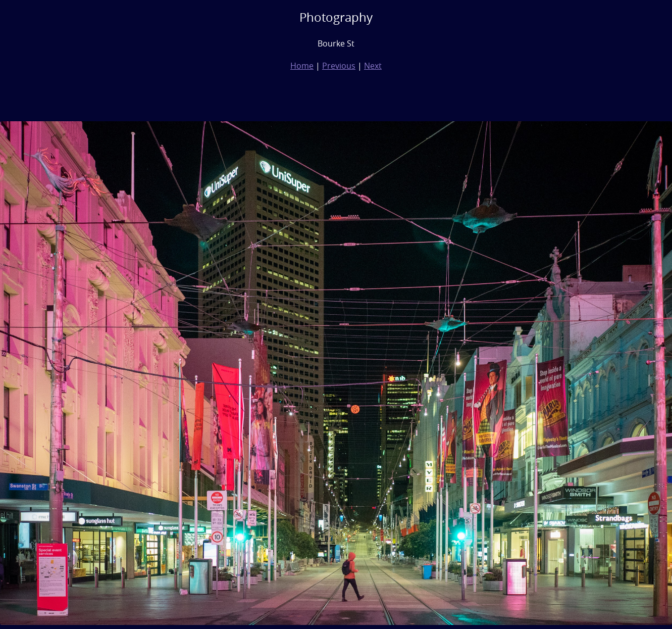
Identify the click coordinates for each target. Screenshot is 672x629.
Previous (339, 66)
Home (302, 66)
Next (373, 66)
